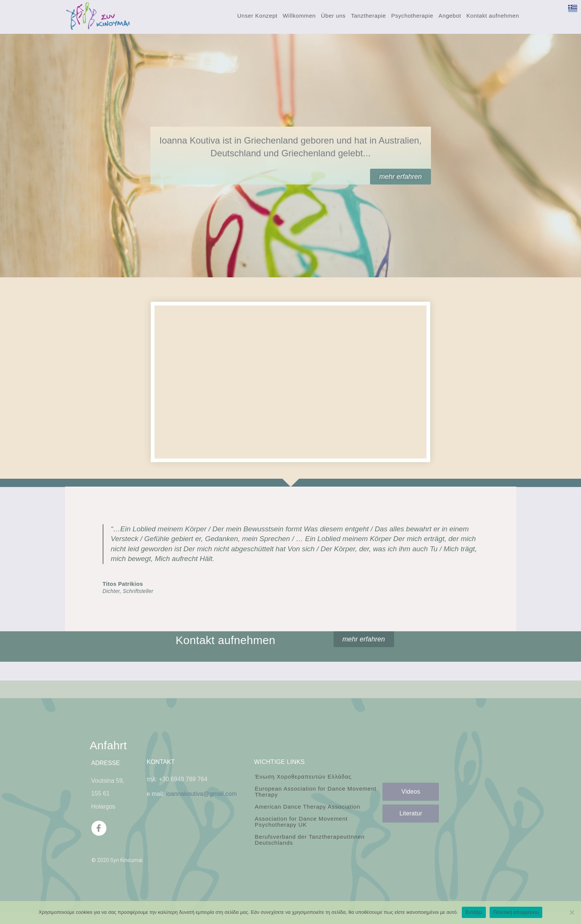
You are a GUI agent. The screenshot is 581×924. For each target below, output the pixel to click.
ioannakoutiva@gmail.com (202, 794)
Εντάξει (474, 912)
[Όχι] (572, 912)
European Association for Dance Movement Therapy (316, 792)
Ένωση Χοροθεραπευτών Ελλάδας (303, 777)
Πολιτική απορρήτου (516, 912)
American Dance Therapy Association (307, 807)
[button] (400, 177)
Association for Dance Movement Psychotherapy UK (301, 822)
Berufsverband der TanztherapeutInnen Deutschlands (309, 840)
